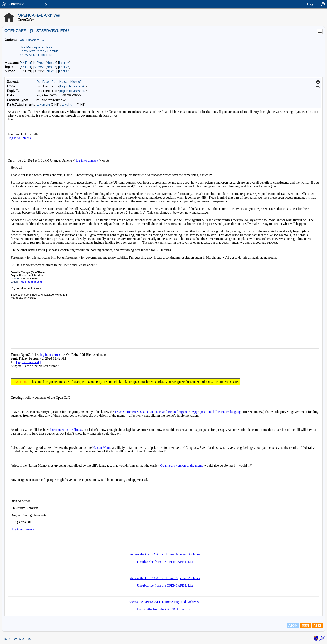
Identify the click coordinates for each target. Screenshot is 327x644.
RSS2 (317, 626)
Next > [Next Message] (51, 63)
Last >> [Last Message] (64, 63)
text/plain (43, 105)
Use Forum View (32, 40)
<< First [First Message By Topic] (26, 67)
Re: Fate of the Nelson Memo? (59, 82)
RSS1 (305, 626)
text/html (68, 105)
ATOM (293, 626)
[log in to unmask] (72, 86)
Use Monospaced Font (36, 47)
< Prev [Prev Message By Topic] (39, 67)
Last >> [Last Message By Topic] (64, 67)
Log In (312, 4)
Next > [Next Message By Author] (51, 71)
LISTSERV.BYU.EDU (17, 639)
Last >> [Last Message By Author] (64, 71)
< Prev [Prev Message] (39, 63)
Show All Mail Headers (36, 55)
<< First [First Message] (26, 63)
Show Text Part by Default (39, 51)
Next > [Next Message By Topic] (51, 67)
